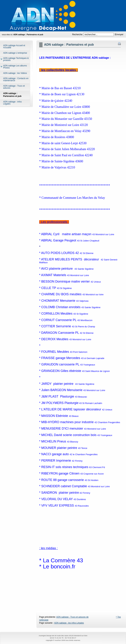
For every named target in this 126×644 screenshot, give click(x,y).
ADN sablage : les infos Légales (69, 623)
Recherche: (78, 34)
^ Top (118, 617)
